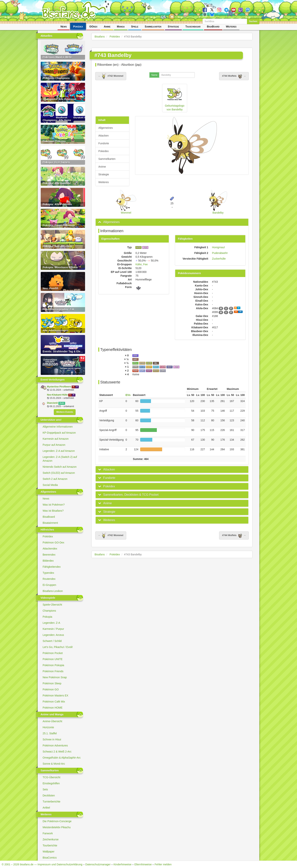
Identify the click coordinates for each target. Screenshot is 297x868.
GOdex (93, 27)
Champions (49, 611)
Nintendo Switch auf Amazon (60, 467)
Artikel (46, 808)
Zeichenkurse (51, 839)
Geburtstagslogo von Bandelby (175, 98)
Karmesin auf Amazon (56, 439)
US (236, 312)
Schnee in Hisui (52, 739)
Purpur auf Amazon (54, 445)
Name (154, 75)
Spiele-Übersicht (52, 605)
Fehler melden (163, 864)
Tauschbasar (193, 27)
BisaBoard (213, 27)
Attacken (103, 136)
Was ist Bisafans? (53, 511)
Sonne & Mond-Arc (54, 764)
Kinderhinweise (122, 864)
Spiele (135, 27)
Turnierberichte (52, 802)
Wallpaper (49, 852)
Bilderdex (48, 561)
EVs (128, 395)
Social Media (50, 485)
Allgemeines (106, 128)
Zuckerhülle (219, 259)
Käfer (139, 264)
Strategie (173, 27)
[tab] (172, 222)
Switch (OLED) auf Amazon (59, 473)
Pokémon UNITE (53, 659)
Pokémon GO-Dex (53, 542)
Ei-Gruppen (49, 585)
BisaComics (50, 858)
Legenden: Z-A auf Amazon (59, 451)
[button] (109, 222)
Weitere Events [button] (65, 412)
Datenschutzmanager (98, 864)
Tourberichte (50, 845)
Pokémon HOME (53, 708)
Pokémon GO (51, 689)
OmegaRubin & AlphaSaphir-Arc (62, 758)
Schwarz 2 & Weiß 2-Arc (57, 752)
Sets (45, 789)
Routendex (49, 579)
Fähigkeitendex (52, 567)
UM (240, 312)
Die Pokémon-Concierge (57, 821)
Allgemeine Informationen (58, 427)
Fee (145, 264)
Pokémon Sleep (52, 683)
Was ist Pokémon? (54, 505)
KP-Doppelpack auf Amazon (59, 433)
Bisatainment (50, 523)
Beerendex (49, 555)
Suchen (253, 21)
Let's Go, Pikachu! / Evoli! (58, 647)
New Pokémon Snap (55, 677)
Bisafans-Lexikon (53, 591)
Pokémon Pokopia (53, 665)
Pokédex (78, 27)
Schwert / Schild (52, 641)
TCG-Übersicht (51, 777)
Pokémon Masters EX (55, 695)
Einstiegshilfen (51, 783)
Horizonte (48, 727)
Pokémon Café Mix (54, 702)
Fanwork (48, 833)
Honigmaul (218, 247)
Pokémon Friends (53, 671)
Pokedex (103, 151)
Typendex (48, 573)
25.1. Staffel (50, 733)
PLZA (62, 403)
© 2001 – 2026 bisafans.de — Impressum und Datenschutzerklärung (42, 864)
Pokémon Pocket (53, 653)
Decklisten (49, 795)
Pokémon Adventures (55, 745)
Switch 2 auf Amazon (55, 479)
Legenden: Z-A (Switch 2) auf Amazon (60, 459)
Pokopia (47, 617)
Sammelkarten (153, 27)
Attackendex (50, 549)
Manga (121, 27)
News (64, 27)
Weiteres (231, 27)
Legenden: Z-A (51, 623)
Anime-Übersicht (52, 721)
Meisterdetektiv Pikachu (57, 827)
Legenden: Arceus (53, 635)
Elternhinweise (143, 864)
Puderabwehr (220, 253)
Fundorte (104, 143)
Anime (107, 27)
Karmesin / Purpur (53, 629)
